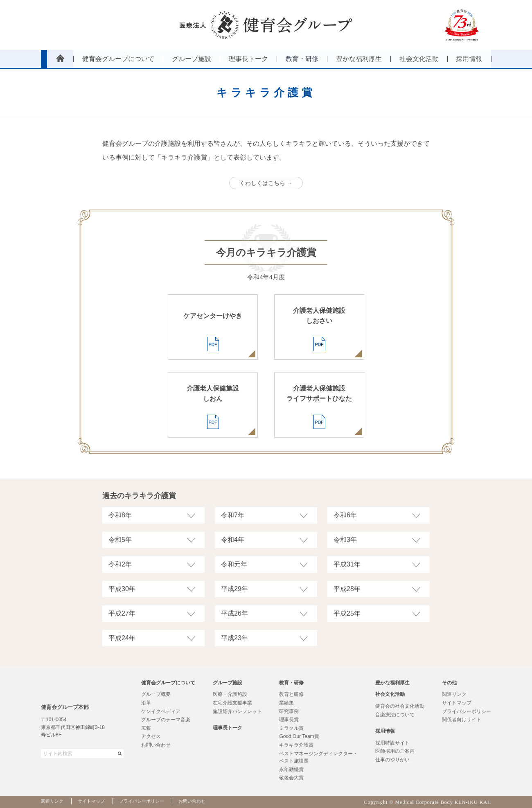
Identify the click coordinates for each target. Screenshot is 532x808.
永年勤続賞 (291, 770)
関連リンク (454, 694)
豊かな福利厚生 (392, 683)
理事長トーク (228, 728)
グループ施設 (228, 683)
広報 (146, 728)
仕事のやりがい (392, 760)
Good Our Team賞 (299, 736)
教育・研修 (291, 683)
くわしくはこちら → (266, 183)
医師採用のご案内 (395, 751)
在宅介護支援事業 (232, 703)
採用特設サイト (392, 743)
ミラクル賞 (291, 728)
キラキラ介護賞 (296, 745)
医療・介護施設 (230, 694)
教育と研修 (291, 694)
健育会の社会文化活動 (400, 706)
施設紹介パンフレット (237, 711)
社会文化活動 (390, 694)
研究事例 (289, 711)
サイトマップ (457, 703)
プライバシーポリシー (467, 711)
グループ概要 (156, 694)
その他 (449, 683)
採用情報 (385, 731)
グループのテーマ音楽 (166, 720)
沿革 (146, 703)
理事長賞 (289, 720)
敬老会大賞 (291, 778)
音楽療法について (395, 715)
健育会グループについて (168, 683)
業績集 (286, 703)
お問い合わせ (156, 745)
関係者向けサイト (462, 720)
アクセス (151, 736)
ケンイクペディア (161, 711)
